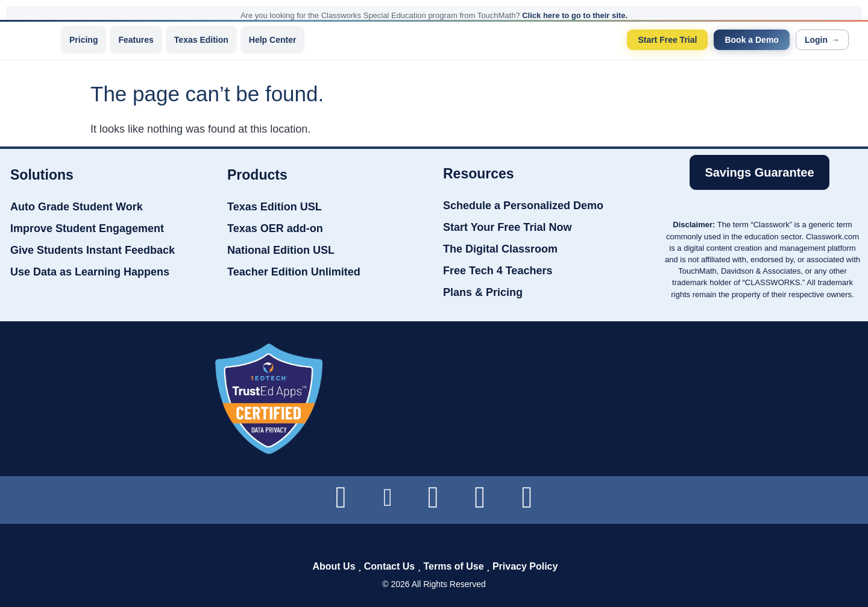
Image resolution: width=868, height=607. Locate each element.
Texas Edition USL (275, 207)
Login (822, 40)
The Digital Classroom (500, 249)
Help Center (273, 40)
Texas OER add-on (275, 228)
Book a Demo (751, 40)
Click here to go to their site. (575, 15)
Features (136, 40)
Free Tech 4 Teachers (498, 271)
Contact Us (389, 566)
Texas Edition (201, 40)
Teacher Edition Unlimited (294, 272)
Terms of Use (453, 566)
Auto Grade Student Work (77, 207)
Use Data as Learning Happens (90, 272)
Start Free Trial (667, 40)
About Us (334, 566)
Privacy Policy (525, 566)
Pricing (83, 40)
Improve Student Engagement (87, 228)
